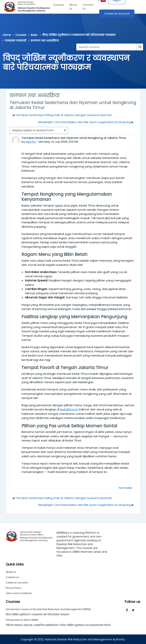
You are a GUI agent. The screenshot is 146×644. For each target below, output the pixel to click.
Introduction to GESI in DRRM (22, 620)
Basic (34, 35)
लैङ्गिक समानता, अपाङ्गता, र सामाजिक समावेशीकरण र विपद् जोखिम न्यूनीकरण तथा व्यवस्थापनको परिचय (58, 625)
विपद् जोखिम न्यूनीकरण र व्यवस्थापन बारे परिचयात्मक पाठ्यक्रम (79, 35)
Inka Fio (31, 142)
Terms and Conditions (19, 593)
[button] (74, 47)
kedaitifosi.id (69, 409)
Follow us (133, 601)
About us (11, 572)
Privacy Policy (13, 588)
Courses (58, 5)
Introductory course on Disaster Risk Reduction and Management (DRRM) (48, 609)
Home (7, 35)
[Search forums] (107, 47)
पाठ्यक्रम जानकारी (15, 41)
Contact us (12, 577)
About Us (73, 7)
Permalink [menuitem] (125, 487)
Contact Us (88, 7)
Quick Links (15, 564)
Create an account (117, 14)
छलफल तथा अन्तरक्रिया (45, 41)
